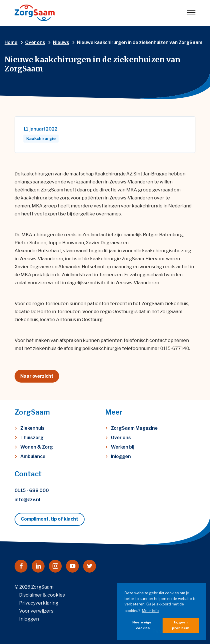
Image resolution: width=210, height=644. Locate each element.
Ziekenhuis (32, 428)
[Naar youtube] (72, 566)
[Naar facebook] (21, 566)
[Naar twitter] (90, 566)
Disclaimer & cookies (42, 595)
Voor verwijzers (36, 611)
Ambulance (33, 456)
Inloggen (121, 456)
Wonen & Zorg (37, 447)
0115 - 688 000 (32, 490)
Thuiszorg (32, 438)
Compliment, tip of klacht (50, 519)
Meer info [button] (150, 611)
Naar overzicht (37, 376)
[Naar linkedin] (38, 566)
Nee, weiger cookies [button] (143, 625)
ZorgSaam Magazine (134, 428)
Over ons (121, 438)
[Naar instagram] (55, 566)
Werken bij (123, 447)
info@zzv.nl (27, 500)
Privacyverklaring (39, 603)
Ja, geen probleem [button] (181, 625)
